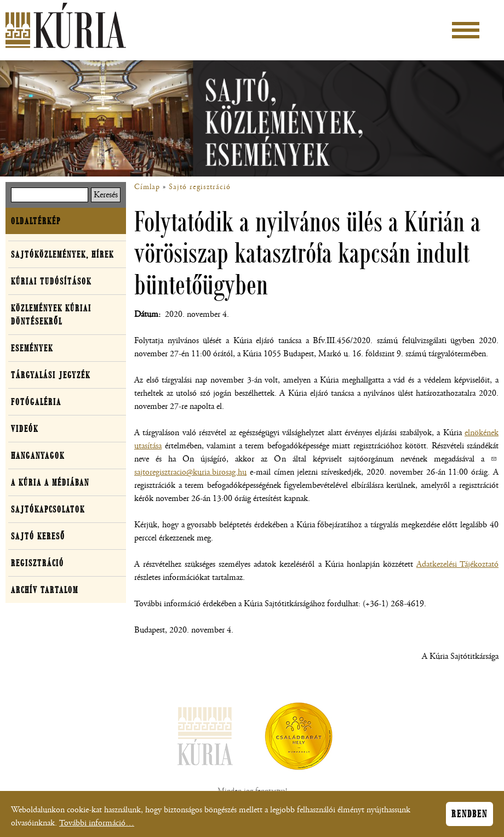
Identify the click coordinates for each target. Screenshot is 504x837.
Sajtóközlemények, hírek (62, 254)
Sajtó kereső (38, 536)
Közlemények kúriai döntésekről (51, 315)
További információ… (97, 825)
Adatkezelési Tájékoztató (457, 564)
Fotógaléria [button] (36, 402)
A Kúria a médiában (50, 482)
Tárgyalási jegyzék (51, 375)
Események (32, 348)
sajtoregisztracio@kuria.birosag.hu (190, 472)
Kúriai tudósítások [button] (51, 281)
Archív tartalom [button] (45, 590)
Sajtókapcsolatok (48, 509)
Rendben (469, 816)
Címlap (147, 187)
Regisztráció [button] (38, 563)
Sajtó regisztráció (200, 187)
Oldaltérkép (36, 221)
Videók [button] (25, 429)
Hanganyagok (38, 455)
